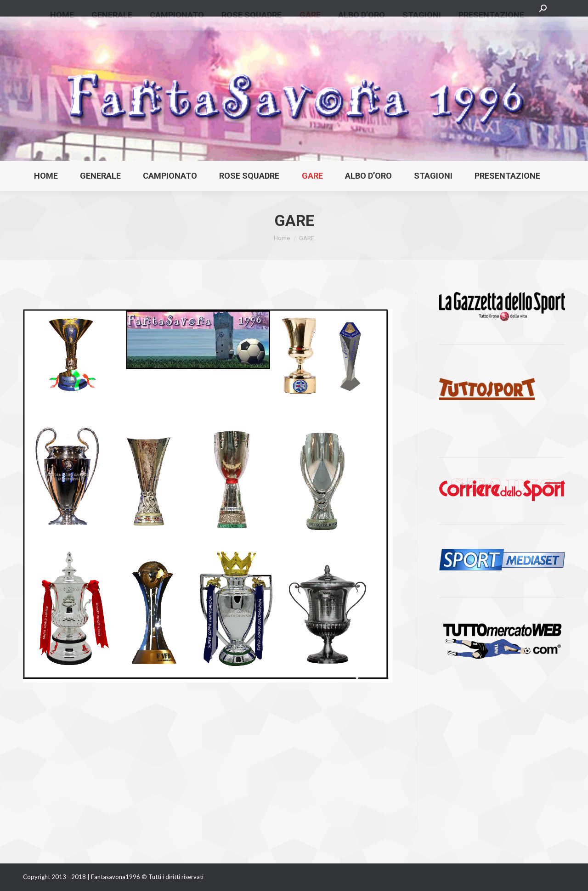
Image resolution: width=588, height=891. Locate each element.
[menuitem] (46, 176)
